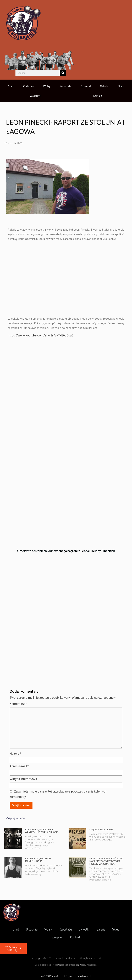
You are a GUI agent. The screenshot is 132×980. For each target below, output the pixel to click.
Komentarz (18, 704)
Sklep (121, 86)
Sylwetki (86, 86)
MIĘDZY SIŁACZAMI (101, 829)
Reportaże (66, 86)
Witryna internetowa (23, 779)
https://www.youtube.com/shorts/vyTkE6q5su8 (41, 335)
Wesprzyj (35, 96)
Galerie (104, 86)
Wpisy (47, 86)
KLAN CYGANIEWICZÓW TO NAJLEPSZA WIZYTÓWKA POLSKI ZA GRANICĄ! (106, 861)
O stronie (29, 86)
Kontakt (98, 96)
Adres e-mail (19, 766)
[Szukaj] (63, 73)
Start (11, 86)
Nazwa (15, 754)
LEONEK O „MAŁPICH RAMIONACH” (38, 860)
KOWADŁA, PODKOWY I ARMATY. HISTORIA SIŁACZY (42, 831)
